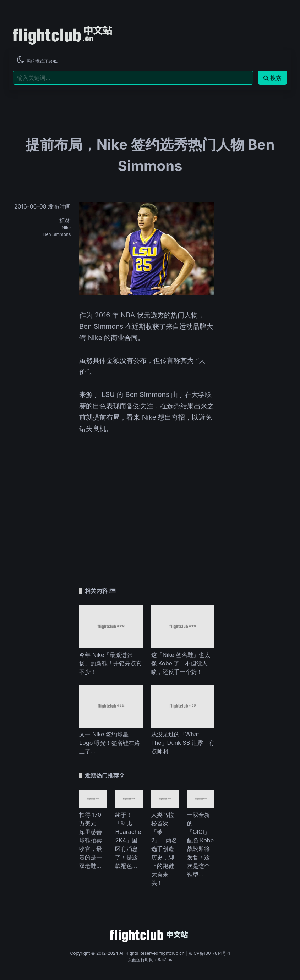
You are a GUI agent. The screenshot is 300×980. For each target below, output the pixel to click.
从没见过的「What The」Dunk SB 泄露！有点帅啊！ (183, 743)
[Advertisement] (147, 497)
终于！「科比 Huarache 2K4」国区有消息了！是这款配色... (128, 840)
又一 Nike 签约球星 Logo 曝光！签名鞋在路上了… (110, 743)
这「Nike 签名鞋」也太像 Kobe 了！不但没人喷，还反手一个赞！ (181, 663)
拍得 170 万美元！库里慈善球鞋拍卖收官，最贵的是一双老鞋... (91, 840)
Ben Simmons (57, 234)
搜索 (272, 78)
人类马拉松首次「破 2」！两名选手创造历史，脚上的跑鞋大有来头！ (164, 849)
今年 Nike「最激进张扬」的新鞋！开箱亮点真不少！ (110, 663)
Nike (66, 228)
